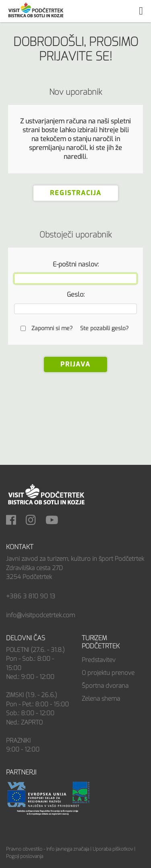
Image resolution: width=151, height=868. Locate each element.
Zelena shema (101, 699)
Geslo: (76, 295)
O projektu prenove (108, 673)
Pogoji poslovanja (25, 856)
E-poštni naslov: (76, 264)
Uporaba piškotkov (113, 849)
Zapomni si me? (52, 328)
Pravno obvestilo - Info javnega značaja (48, 849)
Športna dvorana (105, 686)
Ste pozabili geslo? (104, 328)
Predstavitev (99, 660)
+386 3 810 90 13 (31, 596)
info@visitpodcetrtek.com (40, 615)
